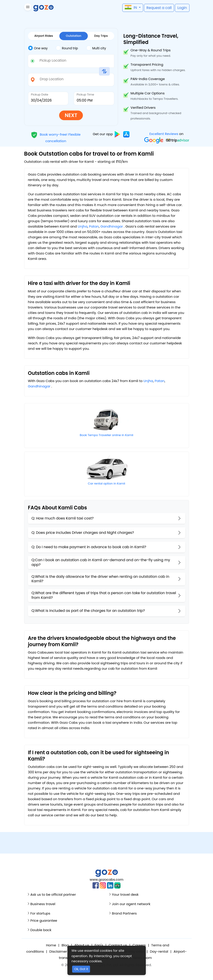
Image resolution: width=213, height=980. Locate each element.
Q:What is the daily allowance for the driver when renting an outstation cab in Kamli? (100, 579)
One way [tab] (38, 48)
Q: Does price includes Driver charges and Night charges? (83, 533)
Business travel (43, 904)
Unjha (83, 226)
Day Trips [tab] (101, 36)
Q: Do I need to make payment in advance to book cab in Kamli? (89, 547)
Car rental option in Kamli (106, 483)
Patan (94, 226)
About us (82, 945)
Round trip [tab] (67, 48)
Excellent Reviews (164, 134)
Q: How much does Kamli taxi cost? (63, 518)
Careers (139, 945)
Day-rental (159, 951)
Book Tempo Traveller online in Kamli (106, 435)
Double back (41, 930)
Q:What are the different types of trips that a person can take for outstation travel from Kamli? (104, 595)
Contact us (118, 945)
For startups (40, 913)
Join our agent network (131, 904)
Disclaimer (58, 951)
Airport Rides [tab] (44, 36)
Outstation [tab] (74, 36)
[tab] (42, 48)
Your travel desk (125, 894)
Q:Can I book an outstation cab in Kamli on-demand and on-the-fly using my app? (101, 562)
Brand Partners (124, 913)
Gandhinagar (112, 226)
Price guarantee (44, 920)
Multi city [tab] (96, 48)
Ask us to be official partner (53, 894)
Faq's (99, 945)
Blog (65, 945)
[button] (27, 8)
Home (51, 945)
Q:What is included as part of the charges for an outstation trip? (88, 611)
